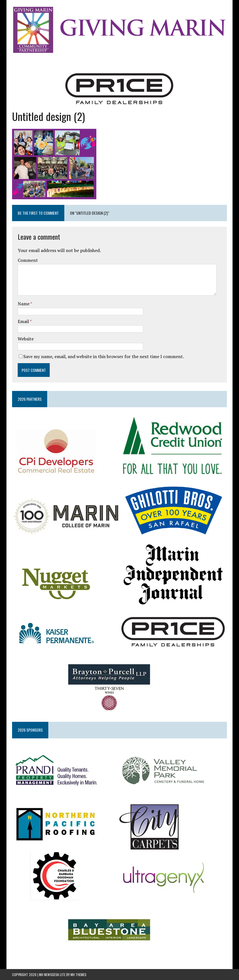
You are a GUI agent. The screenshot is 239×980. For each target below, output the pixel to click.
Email (24, 321)
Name (24, 304)
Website (26, 339)
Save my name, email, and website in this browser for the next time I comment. (104, 356)
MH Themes (78, 975)
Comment (28, 260)
